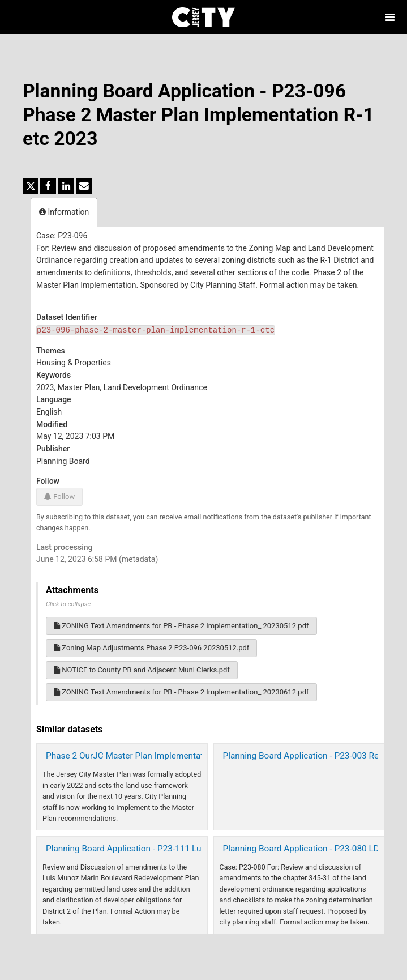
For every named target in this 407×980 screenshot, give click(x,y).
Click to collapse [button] (68, 604)
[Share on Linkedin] (66, 186)
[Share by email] (84, 186)
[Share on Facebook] (48, 186)
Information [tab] (64, 212)
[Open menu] (390, 17)
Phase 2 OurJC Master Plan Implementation (131, 756)
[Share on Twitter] (31, 186)
